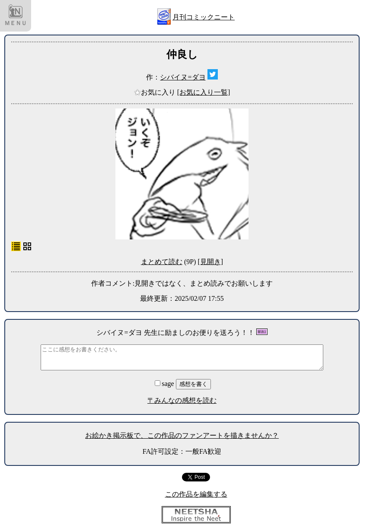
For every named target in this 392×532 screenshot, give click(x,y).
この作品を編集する (196, 494)
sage (165, 384)
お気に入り (156, 92)
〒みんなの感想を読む (182, 400)
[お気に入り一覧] (204, 92)
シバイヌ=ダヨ (183, 77)
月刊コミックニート (204, 17)
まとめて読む (162, 262)
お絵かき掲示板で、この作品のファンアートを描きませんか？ (182, 435)
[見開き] (210, 262)
